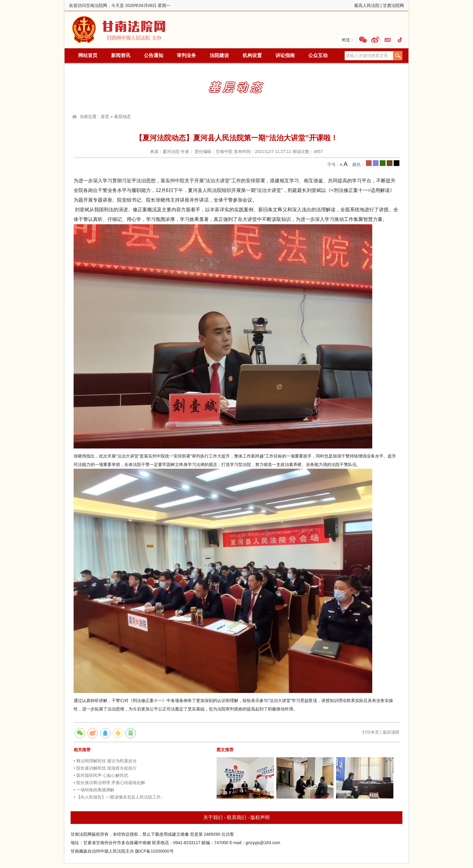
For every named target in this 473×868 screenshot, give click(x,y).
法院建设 (219, 55)
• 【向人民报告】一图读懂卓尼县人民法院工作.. (118, 797)
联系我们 (237, 817)
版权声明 (260, 817)
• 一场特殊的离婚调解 (94, 790)
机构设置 (252, 55)
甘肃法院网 (393, 5)
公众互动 (318, 55)
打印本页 (371, 732)
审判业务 (186, 55)
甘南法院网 (120, 30)
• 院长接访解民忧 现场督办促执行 (105, 768)
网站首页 (88, 55)
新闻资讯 (121, 55)
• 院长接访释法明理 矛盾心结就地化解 (109, 783)
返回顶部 (391, 732)
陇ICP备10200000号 (154, 851)
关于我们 (213, 817)
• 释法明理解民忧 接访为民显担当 (105, 761)
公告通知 (154, 55)
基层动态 (122, 116)
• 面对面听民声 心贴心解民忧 (101, 775)
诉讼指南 (285, 55)
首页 (105, 116)
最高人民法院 (367, 5)
